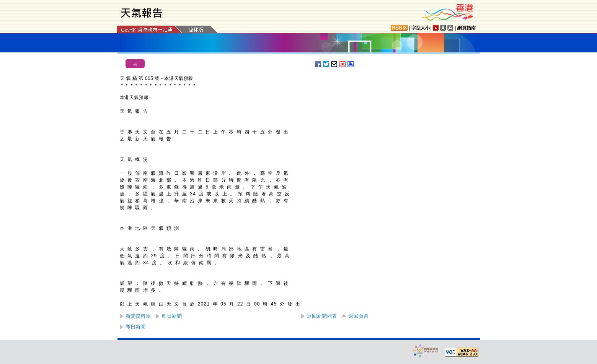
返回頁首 (359, 316)
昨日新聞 (172, 316)
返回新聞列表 (322, 316)
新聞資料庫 (138, 316)
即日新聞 (135, 327)
